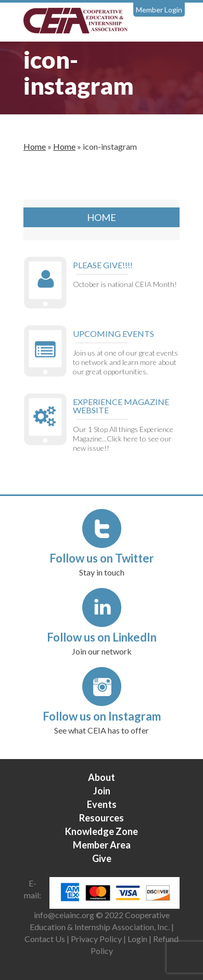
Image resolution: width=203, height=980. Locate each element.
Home (35, 146)
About (102, 777)
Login (137, 939)
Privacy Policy (96, 939)
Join (102, 791)
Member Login (159, 10)
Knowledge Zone (102, 831)
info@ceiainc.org (65, 915)
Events (102, 804)
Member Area (102, 845)
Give (102, 858)
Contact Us (45, 939)
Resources (102, 818)
